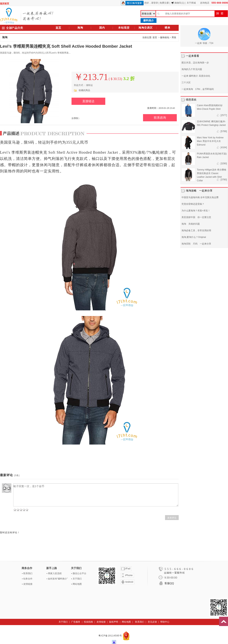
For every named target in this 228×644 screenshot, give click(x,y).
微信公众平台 (79, 573)
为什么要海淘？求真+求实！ (196, 211)
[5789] (224, 131)
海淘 (80, 28)
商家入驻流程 (55, 573)
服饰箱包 (165, 37)
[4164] (224, 147)
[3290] (224, 164)
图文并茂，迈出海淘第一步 (195, 63)
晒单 (167, 28)
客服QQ (169, 583)
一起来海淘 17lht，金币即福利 (198, 89)
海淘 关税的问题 (191, 224)
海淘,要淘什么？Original (194, 237)
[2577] (224, 115)
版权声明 (114, 622)
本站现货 (124, 28)
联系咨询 (160, 118)
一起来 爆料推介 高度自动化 (196, 76)
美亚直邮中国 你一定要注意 (196, 217)
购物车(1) (178, 3)
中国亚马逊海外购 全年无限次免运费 (200, 197)
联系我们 (28, 573)
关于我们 (77, 579)
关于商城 (191, 3)
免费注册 (164, 3)
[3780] (224, 180)
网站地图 (77, 584)
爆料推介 (149, 20)
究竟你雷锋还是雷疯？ (193, 204)
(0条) (17, 475)
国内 (102, 28)
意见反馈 (152, 622)
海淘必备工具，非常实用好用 (196, 231)
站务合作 (28, 579)
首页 (58, 28)
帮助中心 (165, 622)
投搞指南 (88, 622)
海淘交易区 (146, 28)
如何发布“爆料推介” (58, 579)
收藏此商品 (84, 90)
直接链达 (88, 101)
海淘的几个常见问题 (192, 69)
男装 (174, 37)
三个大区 (186, 83)
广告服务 (76, 622)
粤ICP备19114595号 (111, 636)
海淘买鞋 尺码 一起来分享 (196, 244)
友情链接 (28, 584)
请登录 (155, 3)
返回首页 (5, 4)
